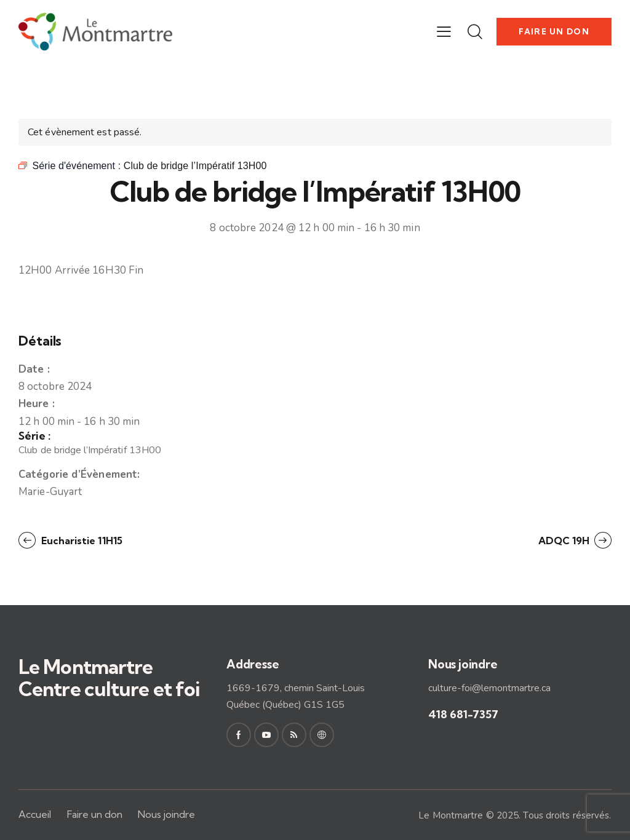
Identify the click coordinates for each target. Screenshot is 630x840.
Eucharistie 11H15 (81, 541)
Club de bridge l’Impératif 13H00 (90, 450)
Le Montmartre (451, 815)
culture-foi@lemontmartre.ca (489, 688)
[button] (444, 32)
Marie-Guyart (50, 492)
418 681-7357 (463, 714)
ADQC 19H (565, 541)
